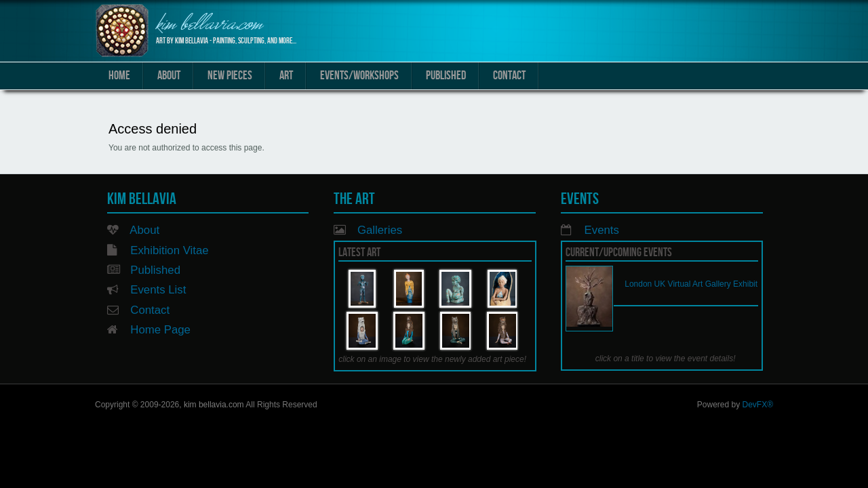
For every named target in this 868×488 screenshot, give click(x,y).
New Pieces (230, 76)
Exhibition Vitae (169, 250)
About (169, 76)
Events (602, 230)
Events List (158, 290)
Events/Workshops (359, 76)
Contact (509, 76)
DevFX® (757, 405)
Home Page (160, 330)
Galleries (380, 230)
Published (446, 76)
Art (286, 76)
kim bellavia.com (209, 25)
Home (119, 76)
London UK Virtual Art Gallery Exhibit (691, 284)
